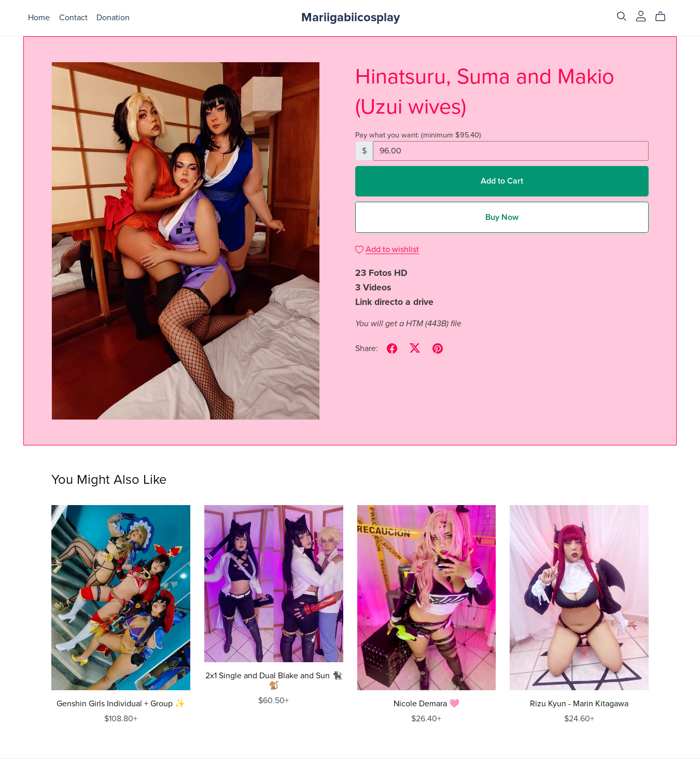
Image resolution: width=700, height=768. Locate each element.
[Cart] (664, 17)
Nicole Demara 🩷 (426, 704)
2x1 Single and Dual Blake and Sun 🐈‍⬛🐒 (274, 681)
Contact (73, 18)
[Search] (622, 16)
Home (39, 18)
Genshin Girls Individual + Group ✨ (121, 704)
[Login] (641, 16)
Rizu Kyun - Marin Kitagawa (579, 704)
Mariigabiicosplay (351, 17)
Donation (113, 18)
